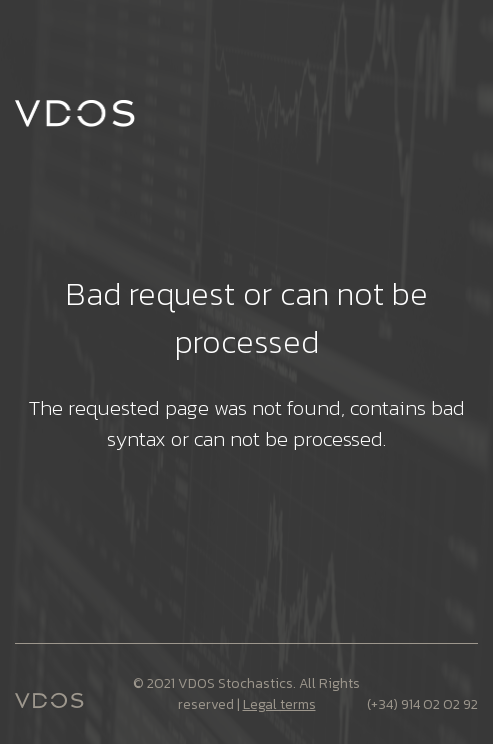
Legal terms (279, 704)
